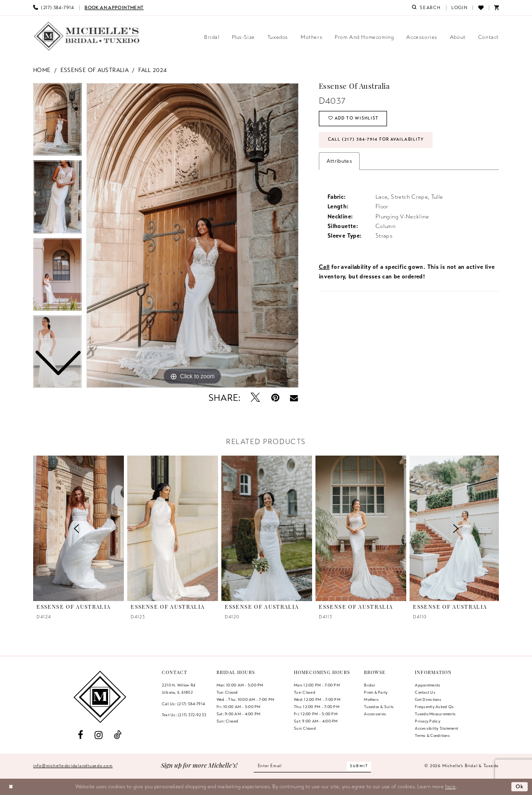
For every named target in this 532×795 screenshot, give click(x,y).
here (450, 786)
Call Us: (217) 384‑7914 (183, 704)
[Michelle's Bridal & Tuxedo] (87, 36)
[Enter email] (313, 766)
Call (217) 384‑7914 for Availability (377, 141)
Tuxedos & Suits (379, 707)
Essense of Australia (95, 70)
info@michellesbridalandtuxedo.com (73, 766)
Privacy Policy (427, 721)
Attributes (339, 161)
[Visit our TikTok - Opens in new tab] (118, 735)
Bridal (369, 685)
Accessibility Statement (436, 728)
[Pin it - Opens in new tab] (275, 398)
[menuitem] (54, 8)
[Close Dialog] (11, 787)
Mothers (371, 699)
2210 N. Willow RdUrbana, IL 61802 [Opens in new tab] (179, 689)
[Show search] (426, 8)
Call (324, 268)
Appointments (428, 685)
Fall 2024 (152, 70)
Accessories (375, 714)
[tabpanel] (193, 236)
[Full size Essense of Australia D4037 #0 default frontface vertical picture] (193, 236)
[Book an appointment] (114, 8)
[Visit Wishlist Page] (480, 8)
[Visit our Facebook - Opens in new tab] (80, 735)
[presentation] (173, 528)
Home (42, 70)
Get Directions (428, 699)
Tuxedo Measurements (435, 714)
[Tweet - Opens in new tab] (256, 398)
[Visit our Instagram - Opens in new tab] (99, 735)
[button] (459, 8)
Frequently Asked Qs (434, 707)
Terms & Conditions (432, 735)
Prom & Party (376, 692)
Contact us (425, 692)
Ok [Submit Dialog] (520, 786)
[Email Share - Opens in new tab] (294, 398)
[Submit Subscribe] (360, 766)
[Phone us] (54, 8)
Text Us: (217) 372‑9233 (184, 715)
